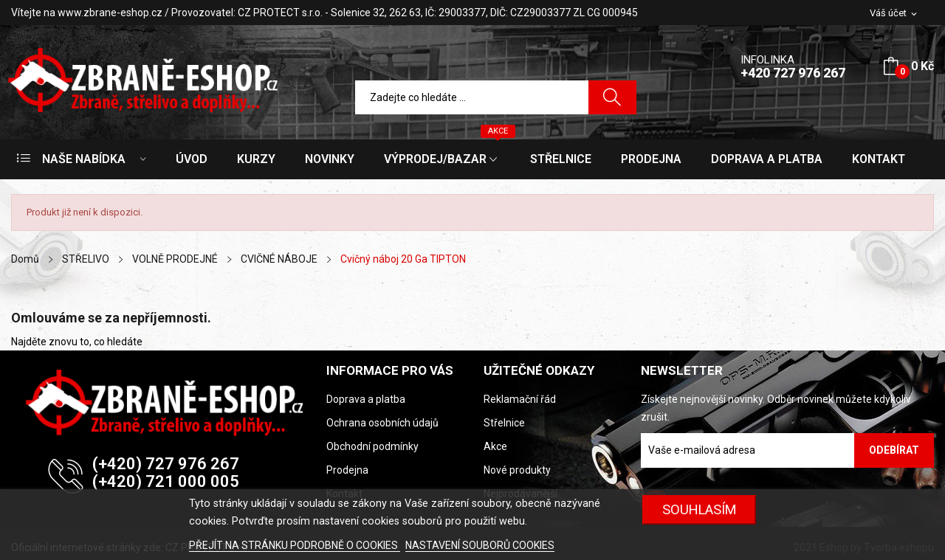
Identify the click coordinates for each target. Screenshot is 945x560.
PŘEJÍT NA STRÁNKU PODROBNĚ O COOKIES (295, 545)
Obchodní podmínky (372, 446)
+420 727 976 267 (793, 73)
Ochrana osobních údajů (382, 423)
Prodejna (347, 470)
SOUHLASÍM (700, 509)
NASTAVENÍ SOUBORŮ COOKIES (480, 545)
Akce (495, 446)
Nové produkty (517, 470)
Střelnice (504, 423)
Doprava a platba (366, 399)
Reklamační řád (520, 399)
